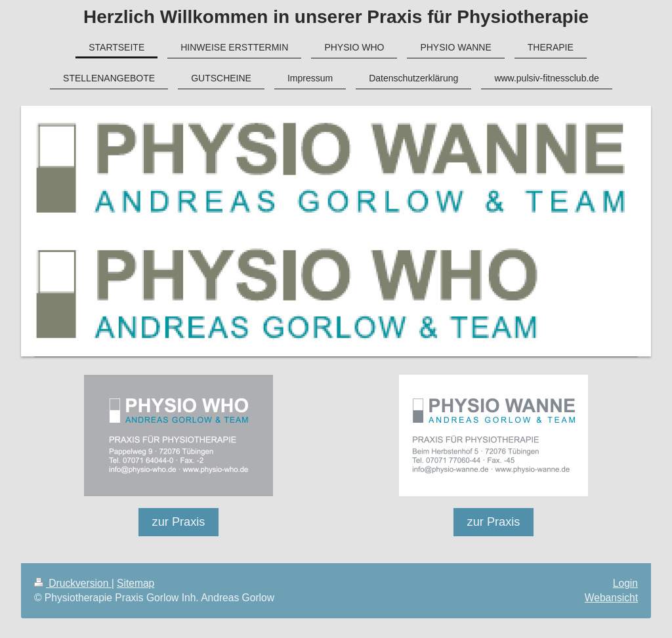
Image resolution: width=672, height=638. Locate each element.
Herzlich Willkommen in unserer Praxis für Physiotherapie (336, 17)
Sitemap (136, 583)
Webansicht (611, 598)
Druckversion (73, 583)
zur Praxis (179, 522)
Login (625, 583)
